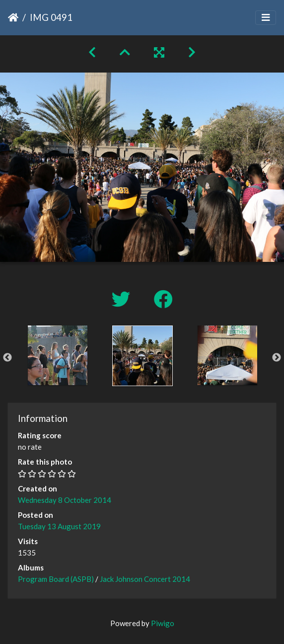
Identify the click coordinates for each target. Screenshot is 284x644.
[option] (57, 355)
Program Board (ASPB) (56, 579)
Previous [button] (7, 358)
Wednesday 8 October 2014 (65, 500)
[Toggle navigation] (266, 18)
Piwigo (163, 623)
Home (13, 17)
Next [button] (277, 358)
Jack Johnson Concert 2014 (145, 579)
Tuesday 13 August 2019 (59, 526)
